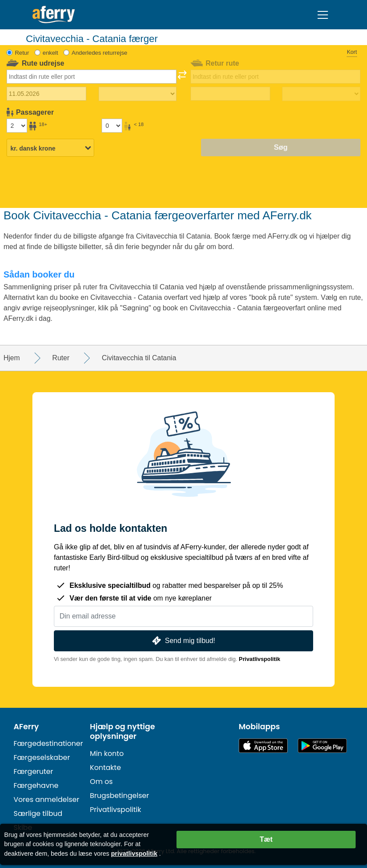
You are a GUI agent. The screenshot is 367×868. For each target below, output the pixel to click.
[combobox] (91, 77)
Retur (22, 53)
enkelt (50, 53)
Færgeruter (33, 771)
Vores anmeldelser (46, 799)
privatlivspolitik (134, 854)
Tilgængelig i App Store (263, 746)
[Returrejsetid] (321, 94)
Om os (101, 782)
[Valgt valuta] (50, 148)
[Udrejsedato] (46, 94)
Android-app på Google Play (322, 746)
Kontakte (105, 768)
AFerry (26, 727)
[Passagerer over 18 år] (17, 126)
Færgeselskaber (42, 757)
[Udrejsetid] (138, 94)
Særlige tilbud (38, 814)
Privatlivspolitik (259, 659)
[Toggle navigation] (323, 15)
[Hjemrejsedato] (230, 94)
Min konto (107, 754)
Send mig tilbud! (183, 641)
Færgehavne (36, 785)
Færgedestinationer (48, 743)
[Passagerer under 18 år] (112, 126)
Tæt (266, 839)
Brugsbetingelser (119, 796)
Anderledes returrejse (100, 53)
